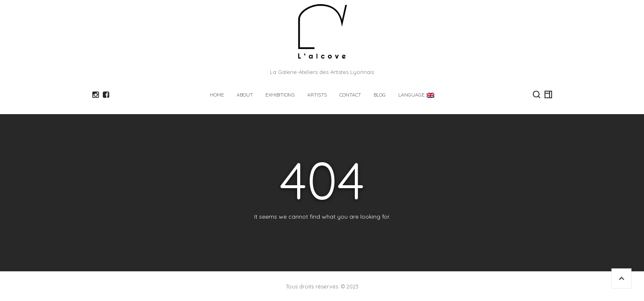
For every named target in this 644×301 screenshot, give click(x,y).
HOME (217, 95)
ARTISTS (317, 95)
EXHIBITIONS (280, 95)
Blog (380, 95)
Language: (416, 95)
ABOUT (245, 95)
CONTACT (350, 95)
